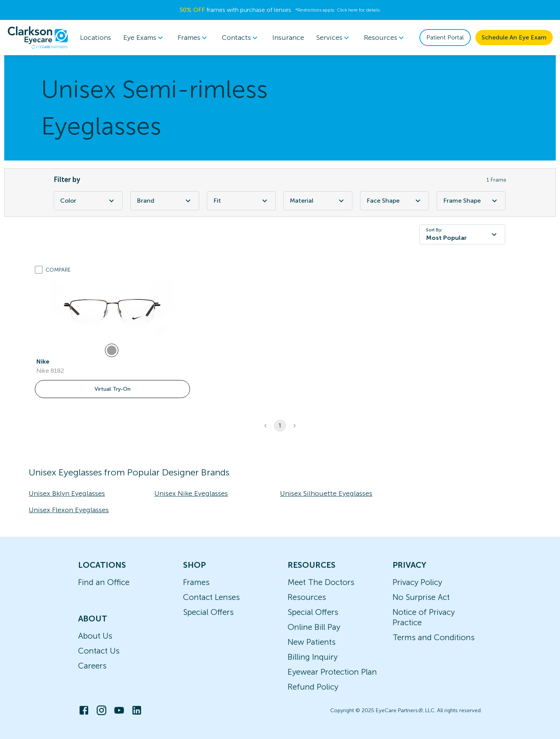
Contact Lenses (211, 597)
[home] (38, 38)
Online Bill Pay (314, 627)
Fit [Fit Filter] (241, 201)
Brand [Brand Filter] (165, 201)
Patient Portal (445, 37)
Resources (307, 597)
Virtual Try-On (113, 389)
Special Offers (208, 612)
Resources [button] (385, 38)
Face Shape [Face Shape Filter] (395, 201)
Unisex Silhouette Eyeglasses (326, 493)
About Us (95, 636)
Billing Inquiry (313, 657)
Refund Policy (313, 687)
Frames (196, 582)
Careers (92, 666)
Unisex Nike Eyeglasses (191, 493)
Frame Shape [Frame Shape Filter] (471, 201)
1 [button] (280, 426)
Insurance (288, 38)
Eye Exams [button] (144, 38)
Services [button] (334, 38)
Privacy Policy (417, 582)
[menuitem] (144, 38)
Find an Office (104, 582)
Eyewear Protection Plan (332, 672)
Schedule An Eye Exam (514, 37)
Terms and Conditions (434, 637)
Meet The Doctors (321, 582)
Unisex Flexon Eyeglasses (69, 510)
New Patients (312, 642)
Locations (96, 38)
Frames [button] (194, 38)
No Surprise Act (421, 597)
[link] (113, 310)
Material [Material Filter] (318, 201)
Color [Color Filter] (88, 201)
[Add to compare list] (39, 270)
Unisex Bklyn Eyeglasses (67, 493)
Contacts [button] (241, 38)
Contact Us (99, 651)
